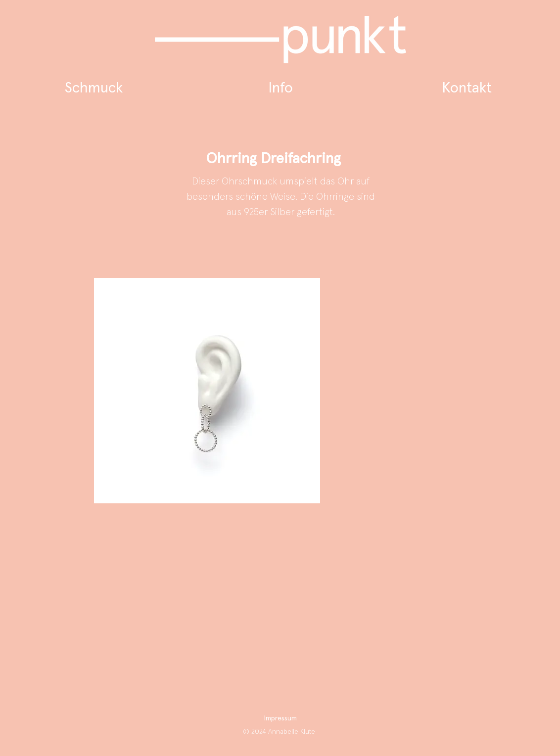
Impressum (280, 718)
